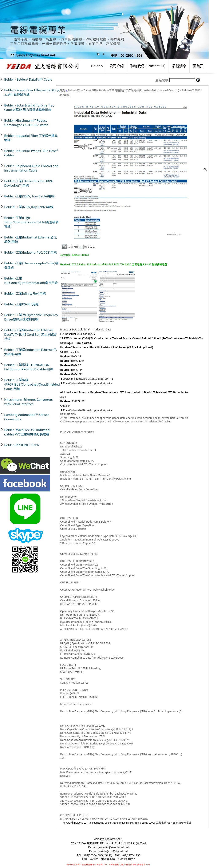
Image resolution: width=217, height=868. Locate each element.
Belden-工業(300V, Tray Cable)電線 (29, 196)
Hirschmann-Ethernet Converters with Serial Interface (28, 402)
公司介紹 (117, 66)
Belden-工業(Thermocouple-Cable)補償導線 (31, 265)
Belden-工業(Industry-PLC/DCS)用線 (30, 252)
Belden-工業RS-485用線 (21, 304)
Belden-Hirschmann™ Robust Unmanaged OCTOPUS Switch (26, 122)
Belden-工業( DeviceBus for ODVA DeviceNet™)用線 (28, 183)
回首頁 (198, 66)
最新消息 (179, 66)
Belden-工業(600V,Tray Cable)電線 (29, 207)
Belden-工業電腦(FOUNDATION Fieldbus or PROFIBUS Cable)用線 (29, 367)
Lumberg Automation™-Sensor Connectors (27, 417)
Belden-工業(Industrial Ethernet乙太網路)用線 (31, 239)
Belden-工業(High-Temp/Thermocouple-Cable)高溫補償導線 (31, 222)
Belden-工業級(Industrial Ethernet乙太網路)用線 (31, 352)
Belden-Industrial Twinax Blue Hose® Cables (31, 153)
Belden (97, 66)
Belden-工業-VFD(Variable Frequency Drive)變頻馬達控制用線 (31, 317)
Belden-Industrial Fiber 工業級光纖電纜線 (31, 138)
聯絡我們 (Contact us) (148, 66)
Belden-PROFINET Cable (22, 445)
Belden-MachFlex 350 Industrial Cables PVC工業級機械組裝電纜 (27, 432)
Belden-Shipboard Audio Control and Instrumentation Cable (31, 168)
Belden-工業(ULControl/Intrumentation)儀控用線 (31, 280)
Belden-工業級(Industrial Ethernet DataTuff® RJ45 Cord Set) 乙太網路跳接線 (31, 334)
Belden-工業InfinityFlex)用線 (25, 293)
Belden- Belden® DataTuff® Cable (28, 79)
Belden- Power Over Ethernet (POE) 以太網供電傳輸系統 (32, 92)
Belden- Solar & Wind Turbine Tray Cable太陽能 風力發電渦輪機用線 (29, 107)
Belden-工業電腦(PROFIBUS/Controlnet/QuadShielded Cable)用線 (32, 384)
